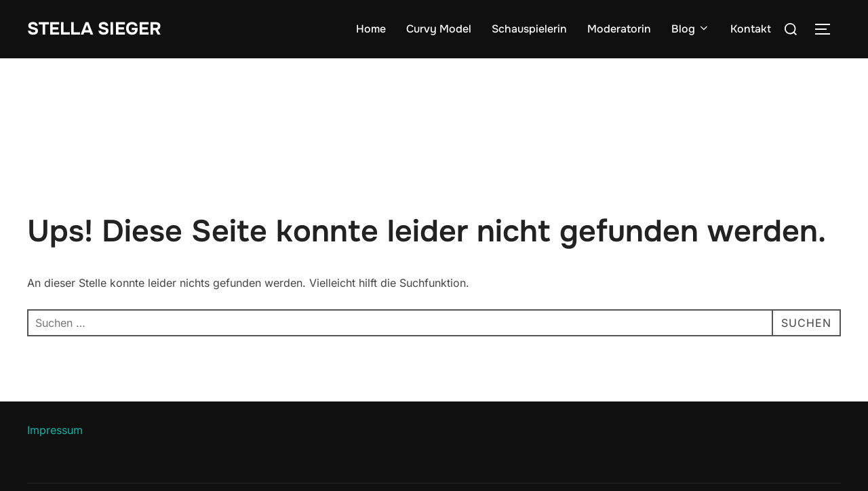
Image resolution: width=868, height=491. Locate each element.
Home (371, 29)
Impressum (55, 430)
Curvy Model (439, 29)
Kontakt (751, 29)
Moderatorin (619, 29)
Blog (691, 29)
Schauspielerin (529, 29)
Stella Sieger (94, 29)
